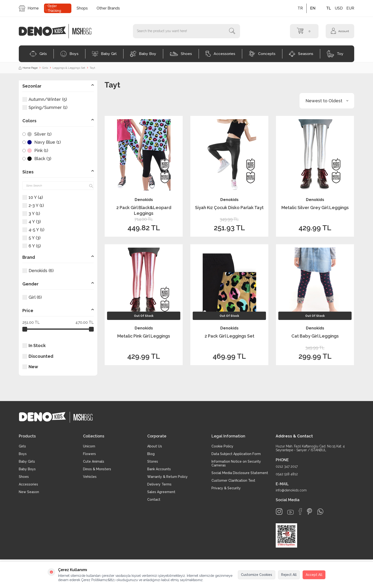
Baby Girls (27, 461)
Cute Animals (94, 461)
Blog (151, 454)
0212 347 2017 (287, 466)
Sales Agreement (161, 492)
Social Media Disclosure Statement (240, 473)
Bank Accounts (159, 469)
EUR (350, 8)
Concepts (262, 54)
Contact (154, 500)
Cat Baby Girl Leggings (315, 336)
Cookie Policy (222, 446)
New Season (29, 492)
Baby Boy (143, 54)
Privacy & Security (226, 488)
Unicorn (89, 446)
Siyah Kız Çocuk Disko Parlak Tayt (229, 208)
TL (329, 8)
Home (29, 8)
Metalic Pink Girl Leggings (144, 336)
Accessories (220, 54)
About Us (155, 446)
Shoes (181, 54)
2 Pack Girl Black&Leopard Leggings (144, 210)
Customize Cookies (257, 575)
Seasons (301, 54)
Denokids (144, 200)
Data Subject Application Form (236, 454)
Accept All (314, 575)
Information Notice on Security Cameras (236, 463)
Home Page (28, 68)
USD (339, 8)
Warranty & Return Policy (167, 477)
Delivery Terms (159, 484)
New (30, 367)
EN (313, 8)
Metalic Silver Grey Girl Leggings (315, 208)
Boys (69, 54)
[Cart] (304, 31)
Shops (82, 8)
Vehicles (90, 477)
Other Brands (108, 8)
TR (300, 8)
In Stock (34, 345)
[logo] (45, 31)
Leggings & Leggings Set (69, 68)
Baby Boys (27, 469)
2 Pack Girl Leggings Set (229, 336)
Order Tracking (54, 8)
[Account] (340, 31)
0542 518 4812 (287, 474)
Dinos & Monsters (97, 469)
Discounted (38, 356)
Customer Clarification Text (233, 480)
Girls (38, 54)
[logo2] (82, 31)
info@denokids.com (291, 490)
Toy (335, 54)
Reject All (289, 575)
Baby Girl (104, 54)
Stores (153, 461)
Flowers (89, 454)
